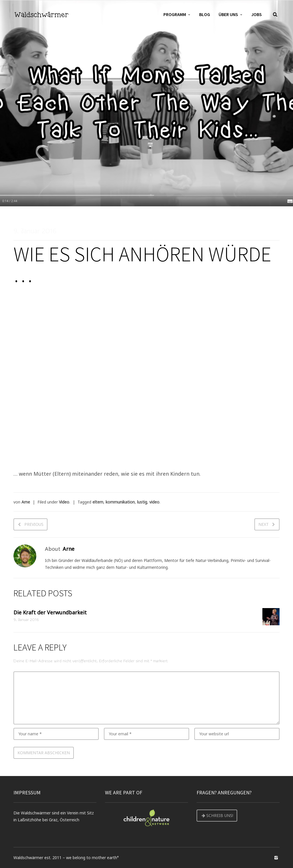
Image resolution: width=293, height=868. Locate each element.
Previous (34, 524)
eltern (98, 502)
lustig (142, 502)
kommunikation (120, 502)
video (154, 502)
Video (64, 502)
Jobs (257, 14)
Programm (175, 14)
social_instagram (276, 858)
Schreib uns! (217, 815)
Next (264, 524)
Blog (205, 14)
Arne (26, 502)
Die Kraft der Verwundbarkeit (50, 612)
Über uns (228, 14)
